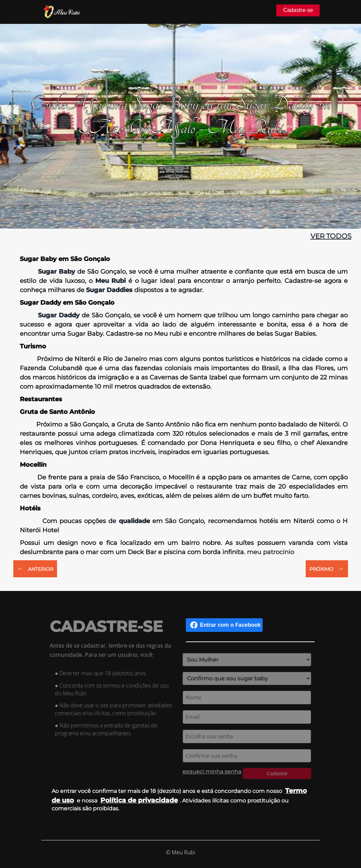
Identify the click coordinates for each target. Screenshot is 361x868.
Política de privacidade (139, 800)
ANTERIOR (35, 568)
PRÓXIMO (327, 568)
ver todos (331, 236)
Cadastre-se (298, 10)
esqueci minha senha (210, 772)
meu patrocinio (270, 552)
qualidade (134, 521)
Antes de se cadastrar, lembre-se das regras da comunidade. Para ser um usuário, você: (112, 650)
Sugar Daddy (59, 315)
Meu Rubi (109, 281)
